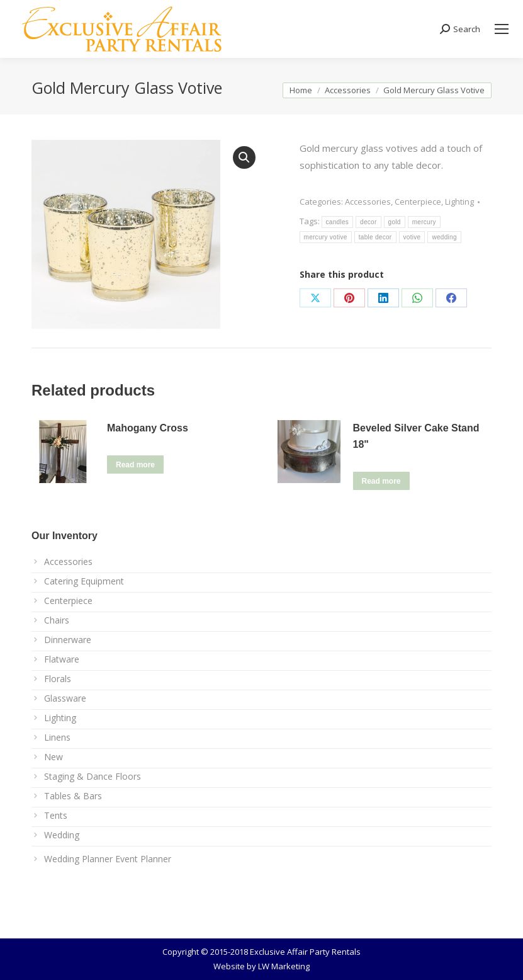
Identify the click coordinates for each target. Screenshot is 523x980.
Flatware (62, 659)
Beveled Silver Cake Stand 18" (416, 436)
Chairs (57, 620)
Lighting (459, 202)
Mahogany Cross (148, 428)
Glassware (65, 698)
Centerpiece (418, 202)
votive (412, 237)
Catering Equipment (84, 581)
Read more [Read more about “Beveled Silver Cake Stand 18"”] (381, 481)
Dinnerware (68, 640)
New (53, 757)
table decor (375, 237)
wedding (444, 237)
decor (368, 222)
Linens (57, 737)
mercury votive (326, 237)
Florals (58, 679)
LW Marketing (284, 966)
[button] (244, 157)
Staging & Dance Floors (93, 776)
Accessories (368, 202)
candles (338, 222)
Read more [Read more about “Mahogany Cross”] (135, 465)
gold (395, 222)
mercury (424, 222)
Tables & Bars (73, 796)
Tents (56, 815)
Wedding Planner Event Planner (108, 859)
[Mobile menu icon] (502, 29)
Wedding (62, 835)
